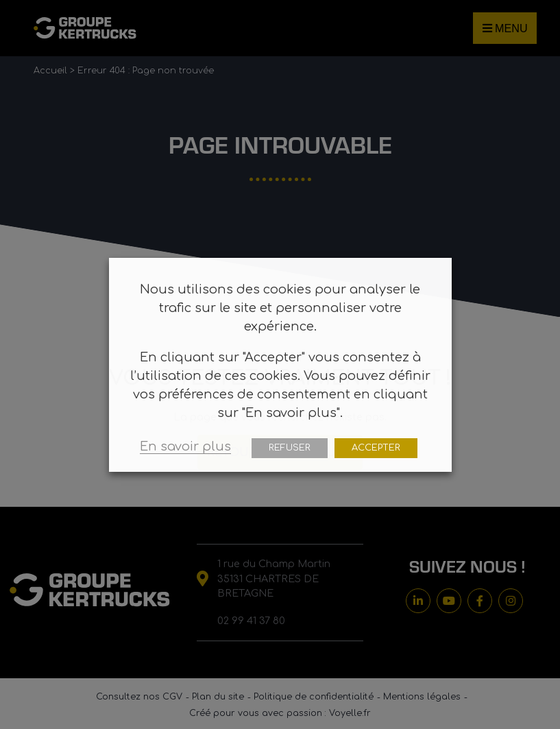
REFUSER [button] (290, 448)
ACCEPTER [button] (376, 448)
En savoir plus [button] (185, 446)
